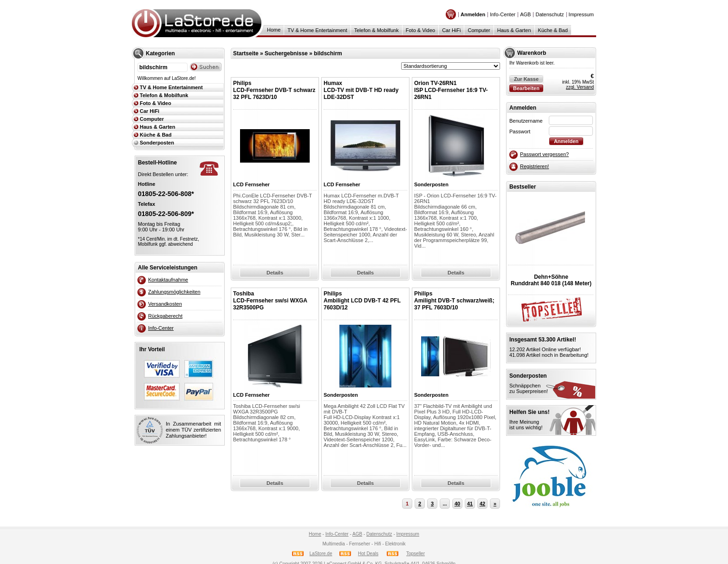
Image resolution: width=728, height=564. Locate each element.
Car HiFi (451, 30)
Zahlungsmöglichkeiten (174, 292)
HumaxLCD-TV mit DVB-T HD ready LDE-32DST (361, 90)
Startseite (246, 53)
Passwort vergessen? (544, 154)
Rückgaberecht (165, 316)
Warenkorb (532, 53)
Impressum (581, 14)
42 (482, 504)
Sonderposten (157, 143)
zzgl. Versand (580, 87)
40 (457, 504)
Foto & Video (420, 30)
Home (274, 30)
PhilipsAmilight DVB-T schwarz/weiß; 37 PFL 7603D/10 (454, 301)
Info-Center (503, 14)
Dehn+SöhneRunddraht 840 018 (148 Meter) (551, 280)
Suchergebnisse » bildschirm (303, 53)
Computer (479, 30)
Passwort (520, 131)
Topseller (416, 554)
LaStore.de (321, 554)
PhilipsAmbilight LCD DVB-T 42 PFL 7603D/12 (362, 301)
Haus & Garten (514, 30)
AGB (525, 14)
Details (275, 273)
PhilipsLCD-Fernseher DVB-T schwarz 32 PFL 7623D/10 (274, 90)
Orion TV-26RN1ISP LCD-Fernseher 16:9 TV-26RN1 (451, 90)
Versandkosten (165, 304)
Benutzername (526, 121)
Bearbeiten (526, 88)
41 (470, 504)
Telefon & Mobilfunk (377, 30)
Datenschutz (549, 14)
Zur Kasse (526, 79)
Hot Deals (368, 554)
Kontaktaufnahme (168, 280)
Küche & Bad (553, 30)
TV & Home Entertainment (317, 30)
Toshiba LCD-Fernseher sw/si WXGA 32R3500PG (270, 301)
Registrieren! (534, 166)
